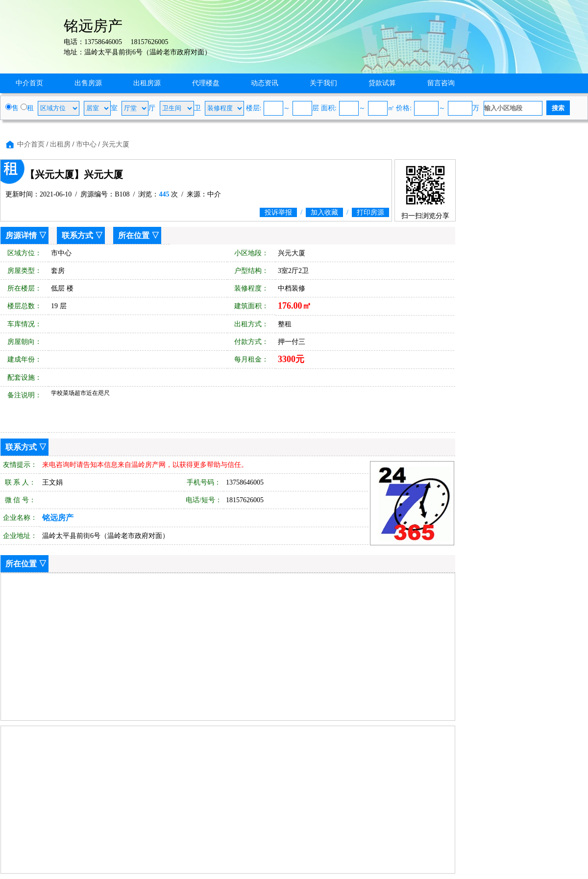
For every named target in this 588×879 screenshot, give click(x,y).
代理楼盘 (206, 83)
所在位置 (134, 235)
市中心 (86, 144)
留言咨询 (441, 83)
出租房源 (147, 83)
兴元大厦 (116, 144)
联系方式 (77, 235)
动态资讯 (265, 83)
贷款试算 (382, 83)
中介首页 (29, 83)
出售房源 (88, 83)
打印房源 (370, 212)
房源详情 (21, 235)
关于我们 (323, 83)
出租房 (60, 144)
